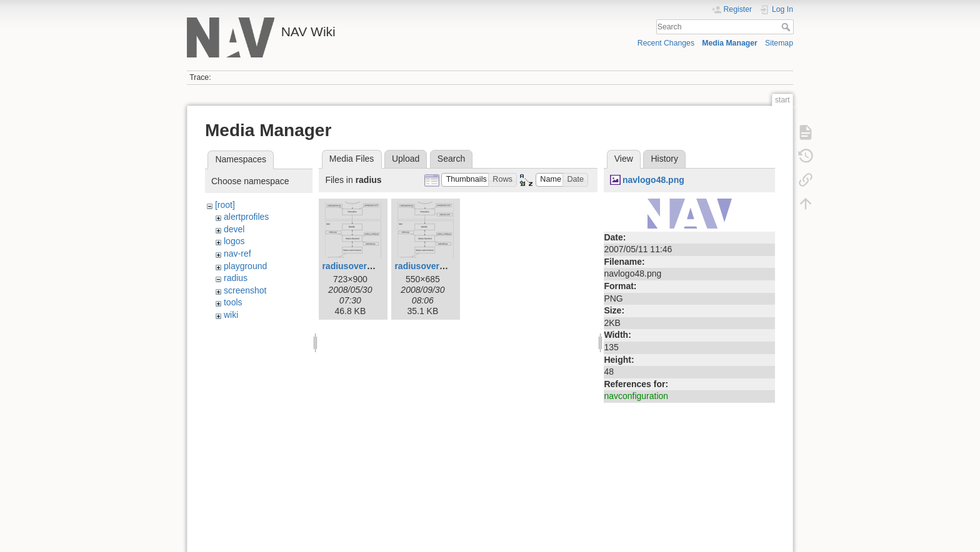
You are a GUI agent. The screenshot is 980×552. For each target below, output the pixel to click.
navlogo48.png (653, 180)
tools (233, 302)
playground (245, 266)
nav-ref (237, 254)
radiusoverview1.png (438, 266)
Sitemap (779, 43)
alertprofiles (246, 217)
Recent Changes (666, 43)
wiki (231, 315)
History (664, 159)
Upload (406, 159)
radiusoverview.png (363, 266)
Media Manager (730, 43)
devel (234, 229)
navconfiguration (636, 396)
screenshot (245, 290)
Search (787, 27)
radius (236, 278)
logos (234, 241)
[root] (225, 205)
